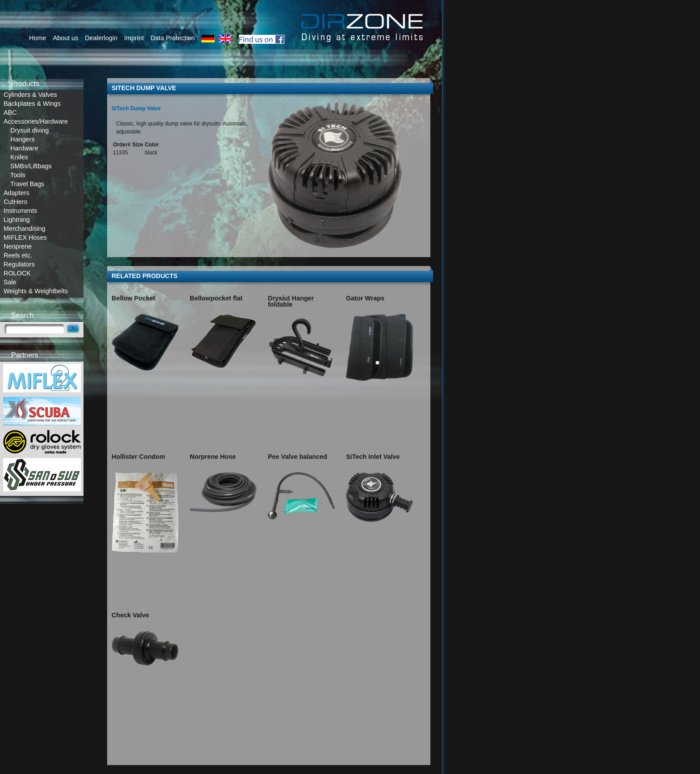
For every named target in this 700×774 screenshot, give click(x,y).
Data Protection (173, 38)
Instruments (20, 211)
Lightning (17, 220)
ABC (10, 112)
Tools (18, 175)
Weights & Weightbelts (36, 291)
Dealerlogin (101, 38)
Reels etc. (18, 255)
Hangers (22, 139)
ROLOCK (17, 273)
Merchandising (25, 229)
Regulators (19, 264)
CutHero (16, 202)
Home (37, 38)
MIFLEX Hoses (25, 237)
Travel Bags (27, 184)
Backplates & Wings (32, 104)
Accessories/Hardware (36, 121)
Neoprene (18, 246)
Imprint (134, 38)
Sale (10, 282)
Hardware (24, 148)
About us (65, 38)
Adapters (17, 193)
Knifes (19, 157)
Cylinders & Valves (30, 95)
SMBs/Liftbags (31, 166)
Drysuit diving (29, 130)
